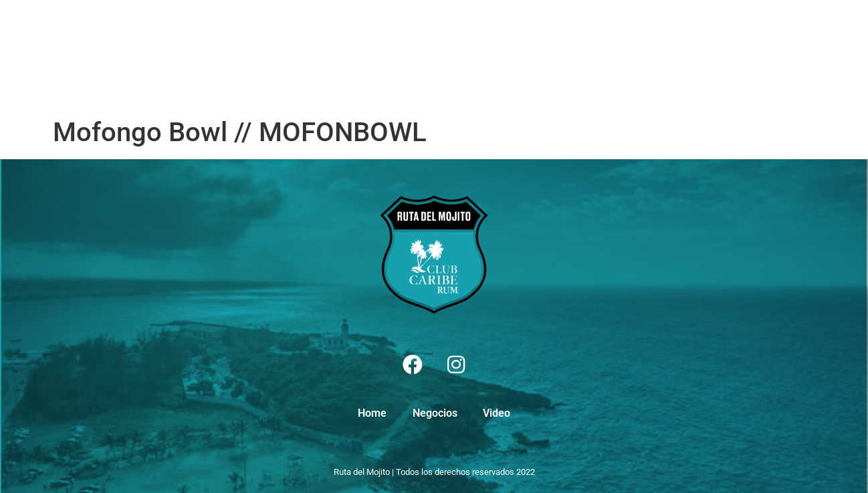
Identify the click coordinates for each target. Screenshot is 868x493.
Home (164, 55)
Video (290, 55)
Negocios (227, 55)
